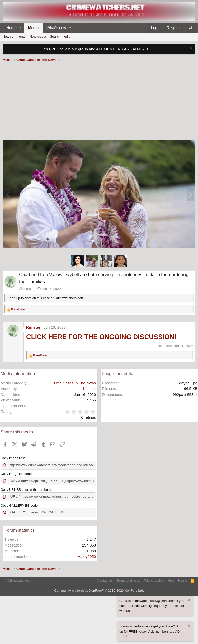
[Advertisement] (99, 102)
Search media (60, 37)
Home (11, 28)
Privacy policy (154, 579)
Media (33, 28)
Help (171, 579)
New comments (14, 37)
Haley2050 (87, 556)
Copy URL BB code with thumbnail (26, 489)
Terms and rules (128, 579)
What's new (56, 28)
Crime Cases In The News (74, 383)
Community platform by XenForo (99, 589)
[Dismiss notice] (190, 49)
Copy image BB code (16, 474)
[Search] (190, 28)
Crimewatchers (17, 579)
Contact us (105, 579)
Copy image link (12, 458)
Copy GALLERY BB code (19, 505)
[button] (21, 28)
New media (38, 37)
